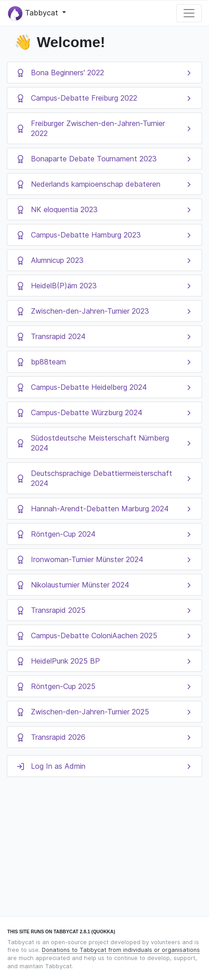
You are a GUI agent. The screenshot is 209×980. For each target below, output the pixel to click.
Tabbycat (34, 13)
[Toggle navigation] (189, 13)
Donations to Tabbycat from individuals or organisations (121, 950)
